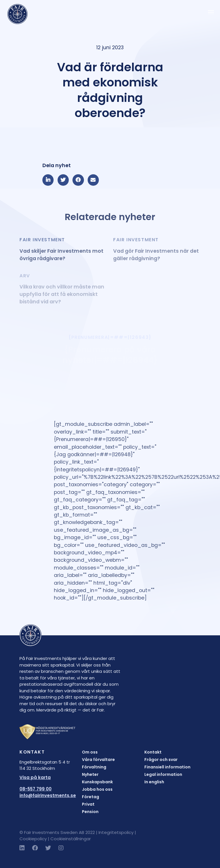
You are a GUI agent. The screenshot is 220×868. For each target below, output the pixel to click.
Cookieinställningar (71, 839)
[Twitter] (48, 848)
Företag (91, 797)
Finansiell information (167, 767)
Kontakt (153, 752)
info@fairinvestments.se (48, 795)
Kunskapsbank (97, 782)
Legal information (163, 774)
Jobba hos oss (97, 789)
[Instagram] (61, 848)
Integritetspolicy (116, 832)
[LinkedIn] (22, 848)
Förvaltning (94, 767)
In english (154, 782)
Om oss (90, 752)
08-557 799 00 (36, 789)
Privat (88, 804)
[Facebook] (35, 848)
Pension (90, 812)
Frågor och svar (161, 760)
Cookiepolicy (33, 839)
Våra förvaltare (98, 760)
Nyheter (90, 774)
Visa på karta (35, 777)
